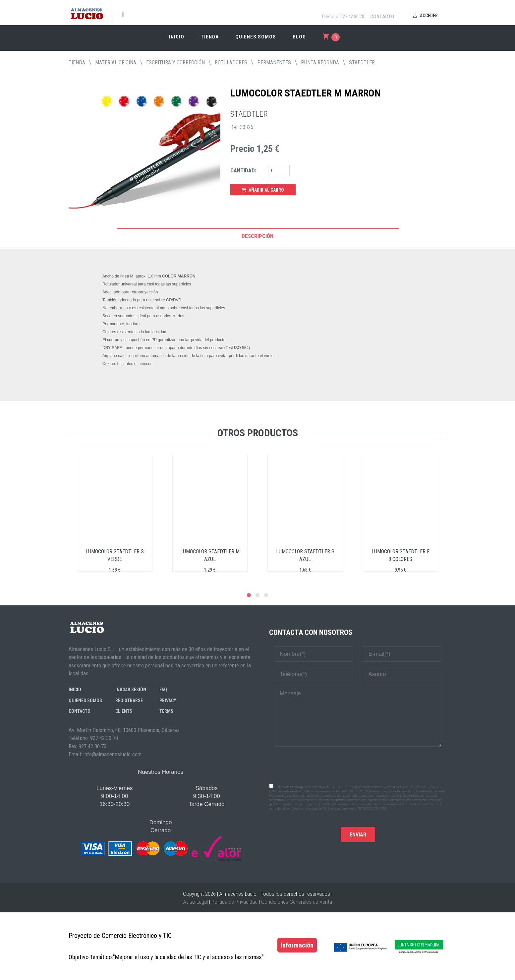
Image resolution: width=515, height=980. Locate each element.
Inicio (177, 37)
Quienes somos (256, 37)
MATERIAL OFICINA (116, 62)
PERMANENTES (274, 62)
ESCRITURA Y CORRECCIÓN (175, 62)
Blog (299, 37)
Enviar (358, 835)
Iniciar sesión (131, 690)
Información (297, 945)
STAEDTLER (362, 62)
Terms (166, 711)
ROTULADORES (231, 62)
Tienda (210, 37)
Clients (124, 711)
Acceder (425, 16)
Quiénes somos (85, 701)
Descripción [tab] (257, 236)
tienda (77, 62)
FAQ (163, 690)
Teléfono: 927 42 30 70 (343, 17)
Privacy (168, 701)
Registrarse (129, 701)
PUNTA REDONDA (320, 62)
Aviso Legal (196, 902)
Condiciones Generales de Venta (297, 902)
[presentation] (358, 765)
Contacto (382, 17)
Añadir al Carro (263, 190)
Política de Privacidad (234, 902)
